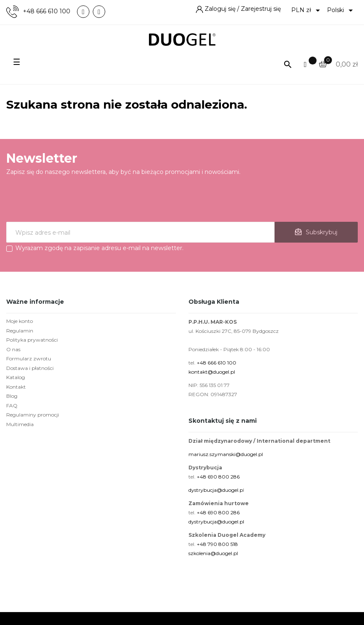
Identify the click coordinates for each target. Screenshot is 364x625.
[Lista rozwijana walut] (307, 10)
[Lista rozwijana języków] (341, 10)
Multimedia (20, 424)
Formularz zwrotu (29, 358)
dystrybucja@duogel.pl (216, 522)
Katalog (16, 377)
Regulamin (20, 331)
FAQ (12, 406)
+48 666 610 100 (47, 11)
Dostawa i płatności (30, 368)
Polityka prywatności (32, 340)
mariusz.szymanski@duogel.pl (226, 454)
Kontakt (16, 387)
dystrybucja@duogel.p (216, 490)
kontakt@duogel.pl (212, 372)
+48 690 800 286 (218, 477)
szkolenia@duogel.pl (213, 553)
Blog (12, 396)
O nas (13, 349)
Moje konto (20, 321)
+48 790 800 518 (217, 544)
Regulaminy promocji (33, 415)
